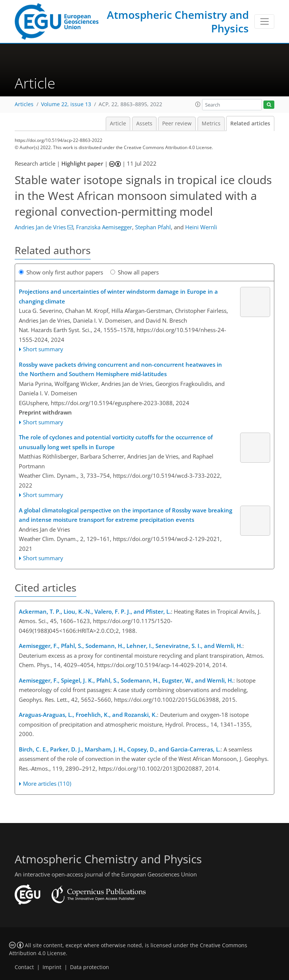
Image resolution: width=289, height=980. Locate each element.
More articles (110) (47, 783)
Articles (24, 104)
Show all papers (135, 272)
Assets (144, 123)
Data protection (90, 967)
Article (118, 123)
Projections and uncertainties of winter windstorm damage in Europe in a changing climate (118, 296)
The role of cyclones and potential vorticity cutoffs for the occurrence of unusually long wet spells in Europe (116, 442)
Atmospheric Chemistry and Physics (178, 21)
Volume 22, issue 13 (66, 104)
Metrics (211, 123)
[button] (198, 104)
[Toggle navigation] (264, 21)
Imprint (52, 967)
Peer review (177, 123)
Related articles (250, 123)
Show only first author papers (61, 272)
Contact (24, 967)
